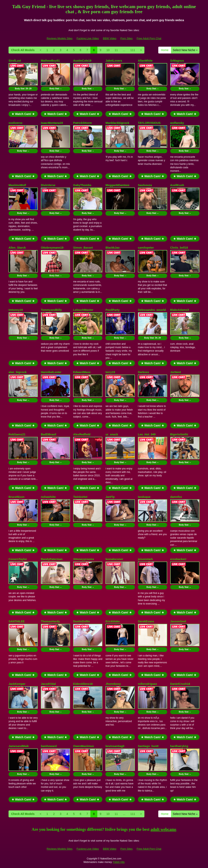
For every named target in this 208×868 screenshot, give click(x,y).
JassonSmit (178, 621)
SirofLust (15, 61)
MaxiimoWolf (17, 185)
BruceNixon (17, 497)
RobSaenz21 (17, 434)
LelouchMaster (83, 310)
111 (133, 50)
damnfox (176, 497)
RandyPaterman (52, 559)
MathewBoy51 (50, 61)
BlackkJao (112, 248)
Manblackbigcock (117, 123)
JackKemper (17, 684)
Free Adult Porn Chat (149, 38)
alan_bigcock (18, 372)
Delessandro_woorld (152, 310)
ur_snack (112, 434)
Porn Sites (127, 38)
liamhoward (49, 746)
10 (108, 50)
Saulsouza (145, 185)
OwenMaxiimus (83, 746)
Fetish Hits (119, 862)
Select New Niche (185, 50)
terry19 (110, 372)
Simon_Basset (83, 248)
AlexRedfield (82, 434)
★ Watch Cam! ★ (23, 114)
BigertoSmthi (179, 434)
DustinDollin (81, 621)
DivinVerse (48, 185)
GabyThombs (82, 185)
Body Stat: (23, 89)
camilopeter (146, 248)
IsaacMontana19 (52, 123)
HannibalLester (51, 372)
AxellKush (177, 185)
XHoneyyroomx (84, 559)
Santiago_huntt (148, 746)
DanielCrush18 (180, 684)
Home (165, 50)
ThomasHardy (50, 621)
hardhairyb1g (179, 746)
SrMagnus (177, 61)
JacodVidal (48, 684)
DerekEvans (146, 621)
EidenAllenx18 (83, 684)
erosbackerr (178, 559)
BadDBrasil (48, 434)
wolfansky (177, 123)
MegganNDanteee (117, 185)
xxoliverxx (16, 123)
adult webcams (163, 829)
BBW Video (110, 38)
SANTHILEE (17, 621)
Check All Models (23, 50)
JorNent (176, 372)
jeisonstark (145, 559)
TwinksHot (80, 497)
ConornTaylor (18, 559)
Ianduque (144, 497)
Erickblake (113, 621)
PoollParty (112, 310)
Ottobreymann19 (52, 248)
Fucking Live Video (88, 38)
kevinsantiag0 (115, 746)
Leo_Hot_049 (147, 434)
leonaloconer (114, 559)
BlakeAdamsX (180, 310)
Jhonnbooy (113, 684)
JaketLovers (114, 61)
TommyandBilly (51, 310)
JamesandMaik (19, 746)
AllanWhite (145, 61)
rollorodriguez (147, 684)
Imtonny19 (16, 310)
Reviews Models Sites (60, 38)
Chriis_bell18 (179, 248)
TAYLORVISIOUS (149, 123)
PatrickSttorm (82, 123)
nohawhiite (48, 497)
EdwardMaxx (82, 372)
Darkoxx (144, 372)
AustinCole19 (82, 61)
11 (116, 50)
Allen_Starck (17, 248)
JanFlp (110, 497)
